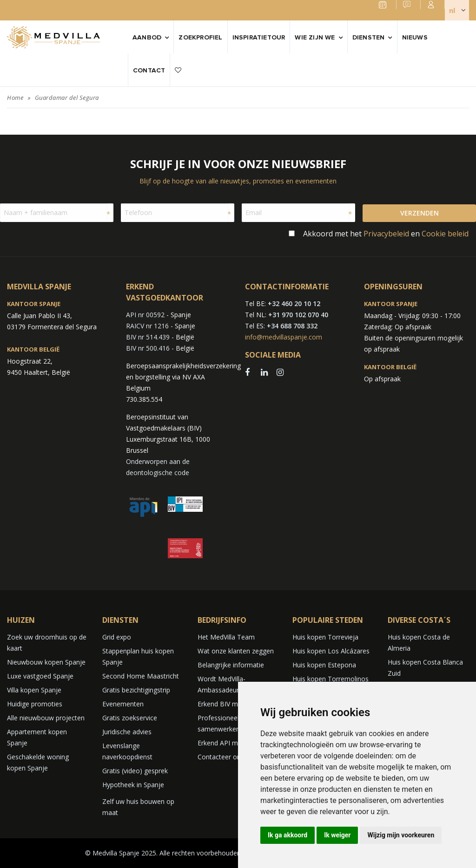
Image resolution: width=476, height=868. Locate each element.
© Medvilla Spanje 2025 (121, 853)
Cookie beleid (445, 234)
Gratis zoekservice (130, 718)
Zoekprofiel (200, 38)
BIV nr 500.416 (148, 348)
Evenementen (123, 704)
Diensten (369, 38)
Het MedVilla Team (226, 637)
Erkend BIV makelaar (229, 704)
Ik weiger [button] (337, 835)
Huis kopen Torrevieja (325, 637)
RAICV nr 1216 (147, 326)
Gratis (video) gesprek (135, 771)
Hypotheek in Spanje (133, 785)
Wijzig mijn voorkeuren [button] (401, 835)
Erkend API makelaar (229, 743)
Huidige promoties (35, 704)
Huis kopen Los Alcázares (331, 651)
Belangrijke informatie (231, 665)
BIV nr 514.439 (148, 337)
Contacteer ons (221, 757)
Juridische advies (127, 732)
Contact (149, 71)
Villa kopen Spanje (34, 690)
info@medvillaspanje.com (284, 337)
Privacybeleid (386, 234)
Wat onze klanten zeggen (236, 651)
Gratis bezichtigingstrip (136, 690)
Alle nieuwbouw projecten (46, 718)
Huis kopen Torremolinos (331, 679)
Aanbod (147, 38)
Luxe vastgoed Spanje (40, 676)
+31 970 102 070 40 (298, 315)
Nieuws (415, 38)
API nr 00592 (145, 315)
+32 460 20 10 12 (294, 303)
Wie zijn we (315, 38)
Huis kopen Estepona (324, 665)
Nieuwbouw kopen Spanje (46, 662)
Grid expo (117, 637)
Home (15, 98)
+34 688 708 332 (292, 326)
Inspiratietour (259, 38)
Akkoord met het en (386, 234)
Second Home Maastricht (141, 676)
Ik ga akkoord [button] (288, 835)
